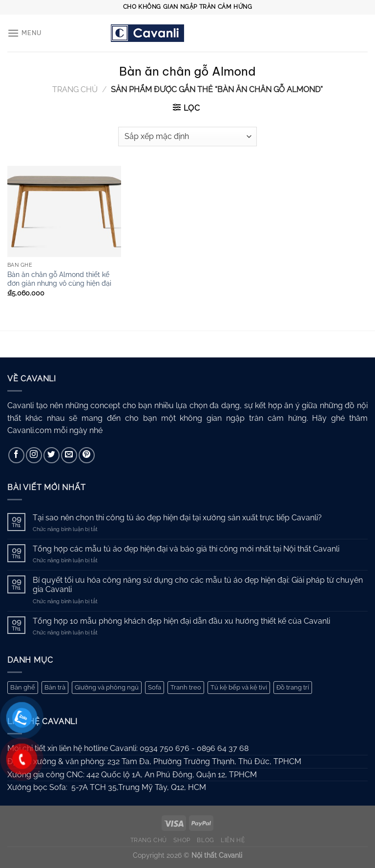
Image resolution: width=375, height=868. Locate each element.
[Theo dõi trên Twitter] (52, 455)
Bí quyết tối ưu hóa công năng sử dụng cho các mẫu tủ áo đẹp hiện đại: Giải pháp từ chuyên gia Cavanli (198, 585)
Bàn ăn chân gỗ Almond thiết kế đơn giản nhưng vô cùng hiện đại (59, 279)
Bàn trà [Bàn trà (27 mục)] (55, 687)
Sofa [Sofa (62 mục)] (155, 687)
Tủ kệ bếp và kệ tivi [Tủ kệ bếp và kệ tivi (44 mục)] (239, 687)
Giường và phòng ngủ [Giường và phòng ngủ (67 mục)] (107, 687)
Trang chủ (75, 89)
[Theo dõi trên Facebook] (16, 455)
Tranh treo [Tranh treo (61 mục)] (186, 687)
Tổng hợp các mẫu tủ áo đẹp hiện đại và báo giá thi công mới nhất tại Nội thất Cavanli (186, 549)
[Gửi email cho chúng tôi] (69, 455)
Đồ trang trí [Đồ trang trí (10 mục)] (293, 687)
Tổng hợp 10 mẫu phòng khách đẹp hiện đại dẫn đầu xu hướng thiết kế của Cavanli (181, 621)
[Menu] (24, 33)
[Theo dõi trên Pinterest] (87, 455)
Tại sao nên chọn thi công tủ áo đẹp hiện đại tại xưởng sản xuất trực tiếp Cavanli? (177, 518)
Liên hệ (233, 840)
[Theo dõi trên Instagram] (34, 455)
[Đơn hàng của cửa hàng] (187, 137)
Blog (205, 840)
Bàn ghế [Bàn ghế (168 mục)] (23, 687)
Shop (182, 840)
